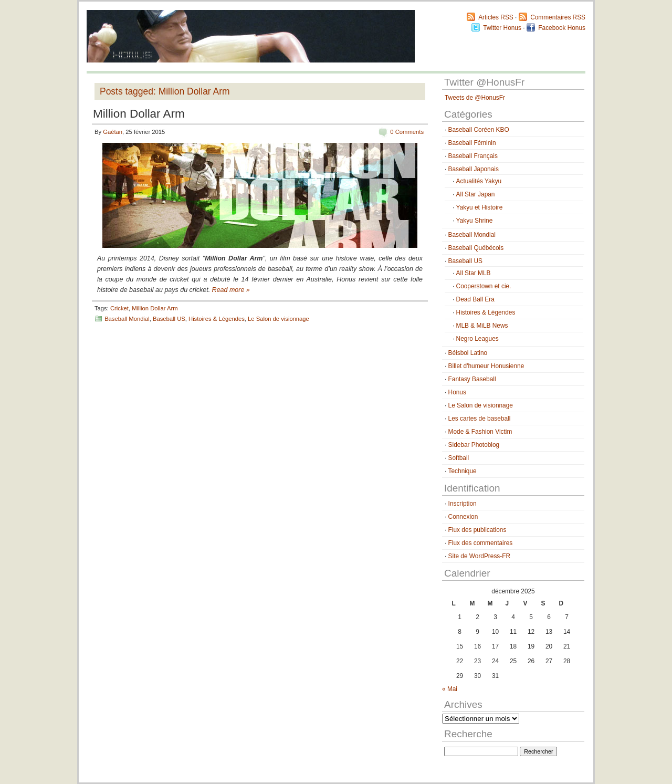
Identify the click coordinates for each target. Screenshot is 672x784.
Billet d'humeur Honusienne (486, 366)
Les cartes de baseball (480, 419)
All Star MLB (474, 273)
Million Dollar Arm (139, 114)
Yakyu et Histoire (480, 207)
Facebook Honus (562, 28)
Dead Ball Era (475, 299)
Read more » (231, 290)
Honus (457, 392)
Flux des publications (477, 530)
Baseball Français (473, 156)
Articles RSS (496, 17)
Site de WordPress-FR (479, 556)
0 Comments (407, 132)
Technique (463, 471)
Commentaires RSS (558, 17)
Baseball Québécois (476, 248)
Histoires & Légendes (217, 319)
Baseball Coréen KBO (479, 130)
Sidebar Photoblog (474, 445)
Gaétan (113, 132)
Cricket (119, 308)
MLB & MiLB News (482, 326)
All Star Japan (476, 194)
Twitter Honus (502, 28)
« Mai (450, 689)
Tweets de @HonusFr (475, 98)
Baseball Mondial (127, 319)
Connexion (463, 517)
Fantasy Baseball (472, 379)
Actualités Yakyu (479, 181)
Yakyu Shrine (475, 221)
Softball (459, 458)
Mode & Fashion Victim (480, 432)
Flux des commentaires (481, 543)
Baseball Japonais (474, 169)
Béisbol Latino (468, 353)
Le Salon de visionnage (279, 319)
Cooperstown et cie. (484, 286)
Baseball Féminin (472, 143)
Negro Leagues (477, 339)
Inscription (463, 504)
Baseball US (169, 319)
